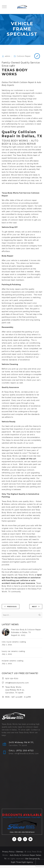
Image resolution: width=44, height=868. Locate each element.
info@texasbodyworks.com (17, 683)
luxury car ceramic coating (13, 651)
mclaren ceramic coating (13, 661)
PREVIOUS (11, 607)
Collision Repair (24, 56)
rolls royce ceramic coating (14, 642)
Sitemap (20, 852)
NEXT (36, 607)
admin (8, 56)
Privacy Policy (8, 852)
